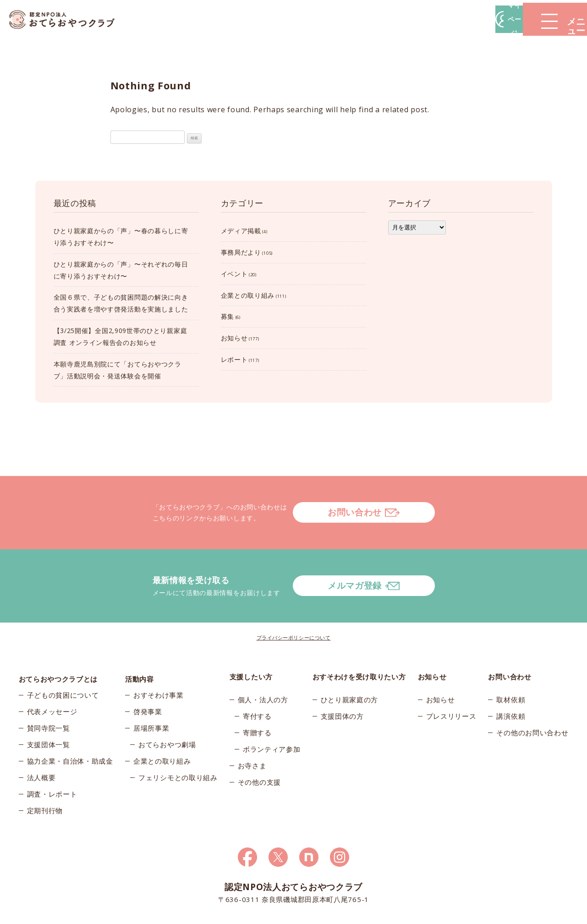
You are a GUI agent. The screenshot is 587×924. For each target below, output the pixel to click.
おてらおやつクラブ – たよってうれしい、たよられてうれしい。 (69, 19)
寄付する (257, 679)
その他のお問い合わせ (532, 696)
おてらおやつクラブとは (58, 640)
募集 (228, 316)
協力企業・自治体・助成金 (70, 729)
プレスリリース (451, 679)
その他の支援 (259, 745)
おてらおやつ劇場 (167, 712)
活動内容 (140, 640)
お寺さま (252, 729)
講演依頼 (511, 679)
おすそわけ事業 (159, 663)
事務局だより (241, 252)
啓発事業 (148, 679)
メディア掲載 (241, 231)
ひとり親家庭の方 (350, 663)
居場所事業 (151, 696)
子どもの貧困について (63, 663)
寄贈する (257, 696)
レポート (234, 359)
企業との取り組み (248, 295)
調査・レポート (52, 762)
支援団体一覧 (49, 712)
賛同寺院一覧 (49, 696)
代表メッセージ (52, 679)
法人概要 (41, 745)
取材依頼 (511, 663)
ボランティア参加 (272, 712)
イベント (234, 274)
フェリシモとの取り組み (178, 745)
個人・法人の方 (263, 663)
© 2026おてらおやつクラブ (129, 914)
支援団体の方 (342, 679)
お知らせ (234, 338)
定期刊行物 (45, 778)
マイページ (448, 19)
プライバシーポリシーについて (294, 601)
